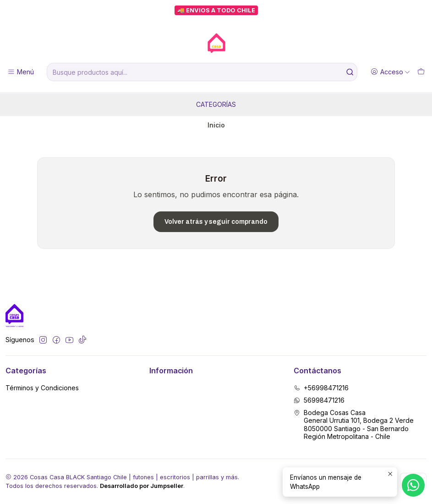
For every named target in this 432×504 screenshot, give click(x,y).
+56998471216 (321, 388)
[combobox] (202, 72)
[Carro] (421, 72)
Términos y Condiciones (42, 388)
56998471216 (319, 400)
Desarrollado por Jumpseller (142, 486)
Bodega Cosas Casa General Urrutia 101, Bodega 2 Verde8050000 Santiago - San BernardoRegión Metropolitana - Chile (354, 425)
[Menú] (21, 72)
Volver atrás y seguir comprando (216, 222)
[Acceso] (390, 72)
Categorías (216, 104)
